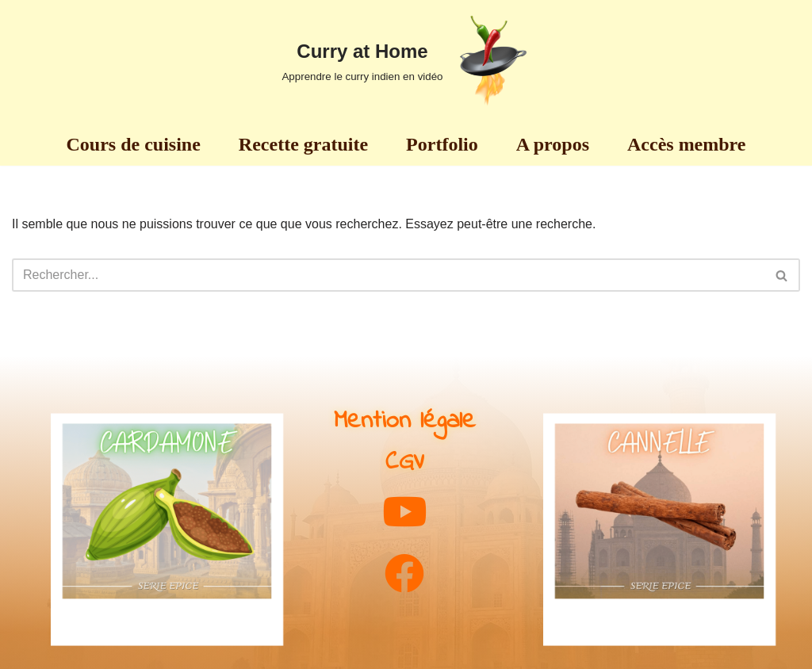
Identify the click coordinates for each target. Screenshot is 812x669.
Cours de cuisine (134, 144)
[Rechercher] (388, 275)
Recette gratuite (303, 144)
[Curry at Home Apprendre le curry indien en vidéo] (406, 61)
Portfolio (442, 144)
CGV (405, 463)
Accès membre (686, 144)
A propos (553, 144)
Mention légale (405, 421)
